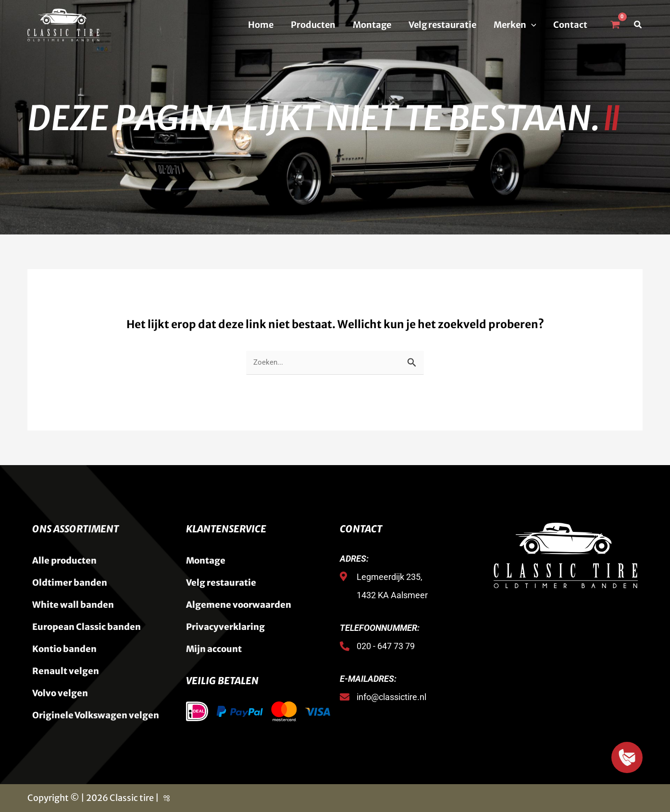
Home (261, 25)
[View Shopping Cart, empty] (615, 25)
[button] (531, 25)
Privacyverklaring (225, 627)
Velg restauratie (442, 25)
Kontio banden (64, 649)
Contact (570, 25)
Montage (372, 25)
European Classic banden (87, 627)
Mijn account (214, 649)
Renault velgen (66, 671)
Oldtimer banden (70, 583)
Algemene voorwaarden (239, 605)
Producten (313, 25)
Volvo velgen (60, 693)
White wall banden (73, 605)
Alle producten (64, 560)
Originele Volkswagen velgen (96, 715)
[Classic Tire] (63, 24)
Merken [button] (515, 25)
